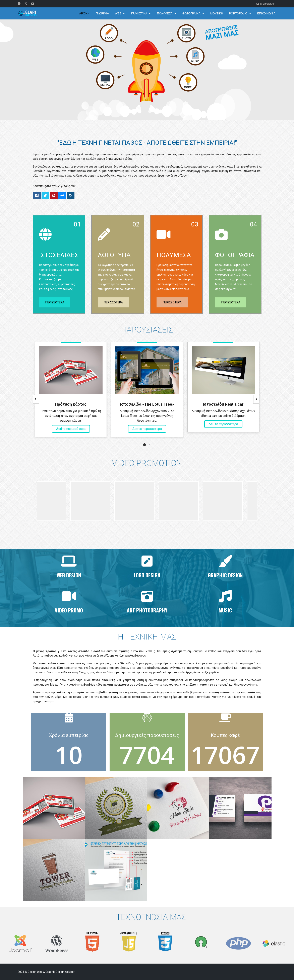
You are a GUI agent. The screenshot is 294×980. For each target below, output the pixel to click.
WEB (118, 13)
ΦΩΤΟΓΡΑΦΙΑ (191, 13)
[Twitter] (26, 4)
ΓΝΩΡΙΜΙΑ (102, 13)
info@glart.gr (267, 4)
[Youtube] (33, 4)
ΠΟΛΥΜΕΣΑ (165, 13)
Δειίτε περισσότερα (71, 429)
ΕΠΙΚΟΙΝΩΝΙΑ (266, 13)
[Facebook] (19, 4)
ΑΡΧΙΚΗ (84, 13)
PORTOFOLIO (238, 13)
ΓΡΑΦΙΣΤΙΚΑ (139, 13)
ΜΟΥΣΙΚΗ (217, 13)
